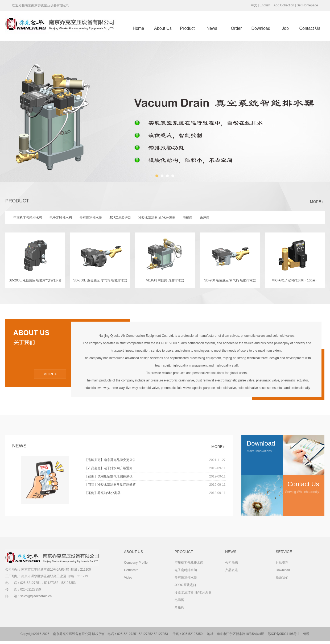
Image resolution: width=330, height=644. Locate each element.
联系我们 (282, 577)
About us (163, 28)
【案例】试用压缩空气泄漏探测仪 (155, 476)
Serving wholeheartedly (301, 485)
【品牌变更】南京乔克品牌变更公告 (155, 460)
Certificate (131, 570)
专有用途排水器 (186, 577)
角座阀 (179, 607)
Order (236, 28)
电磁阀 (179, 600)
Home (139, 28)
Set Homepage (307, 5)
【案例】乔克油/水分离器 (155, 493)
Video (128, 577)
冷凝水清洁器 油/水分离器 (193, 592)
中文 (254, 5)
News (212, 28)
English (265, 5)
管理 (306, 634)
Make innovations (265, 444)
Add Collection (284, 5)
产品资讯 (232, 570)
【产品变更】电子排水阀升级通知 (155, 468)
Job (285, 28)
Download (261, 28)
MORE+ (317, 202)
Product (187, 28)
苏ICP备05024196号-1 (284, 634)
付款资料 (282, 563)
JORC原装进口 (185, 585)
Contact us (310, 28)
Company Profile (136, 563)
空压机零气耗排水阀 (189, 563)
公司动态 (232, 563)
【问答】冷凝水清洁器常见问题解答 (155, 485)
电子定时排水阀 (186, 570)
